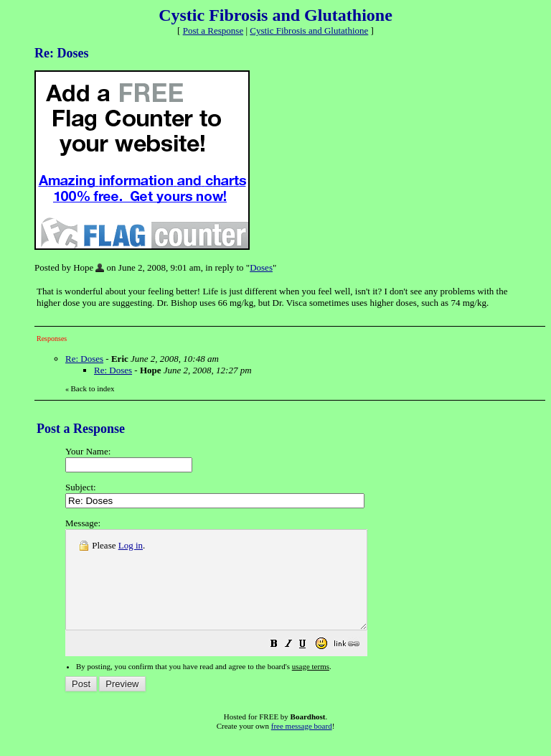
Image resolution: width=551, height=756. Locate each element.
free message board (302, 745)
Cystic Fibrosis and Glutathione (309, 31)
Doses (261, 267)
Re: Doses (84, 359)
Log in (131, 545)
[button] (310, 665)
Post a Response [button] (213, 31)
